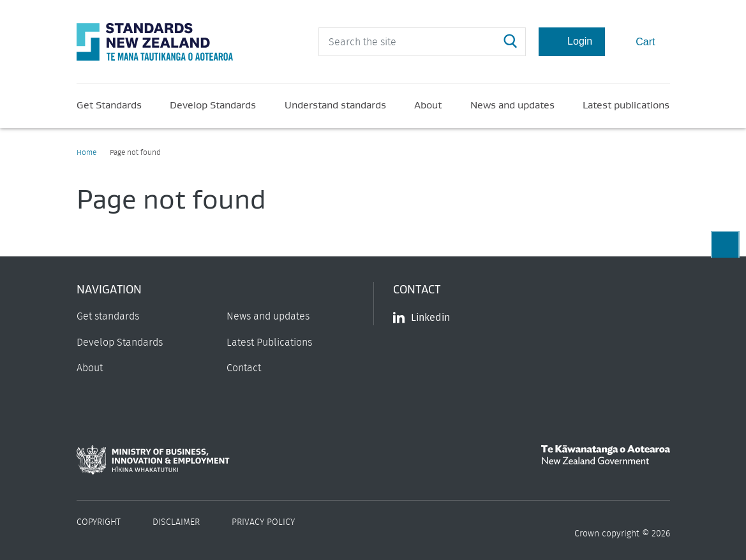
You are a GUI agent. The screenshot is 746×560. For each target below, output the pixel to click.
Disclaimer (176, 522)
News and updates (512, 105)
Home (86, 152)
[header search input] (422, 42)
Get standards (108, 316)
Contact (244, 368)
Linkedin (421, 318)
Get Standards (109, 105)
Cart (637, 41)
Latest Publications (269, 343)
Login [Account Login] (572, 41)
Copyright (99, 522)
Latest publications (626, 105)
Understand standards (335, 105)
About (428, 105)
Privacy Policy (263, 522)
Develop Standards (213, 105)
